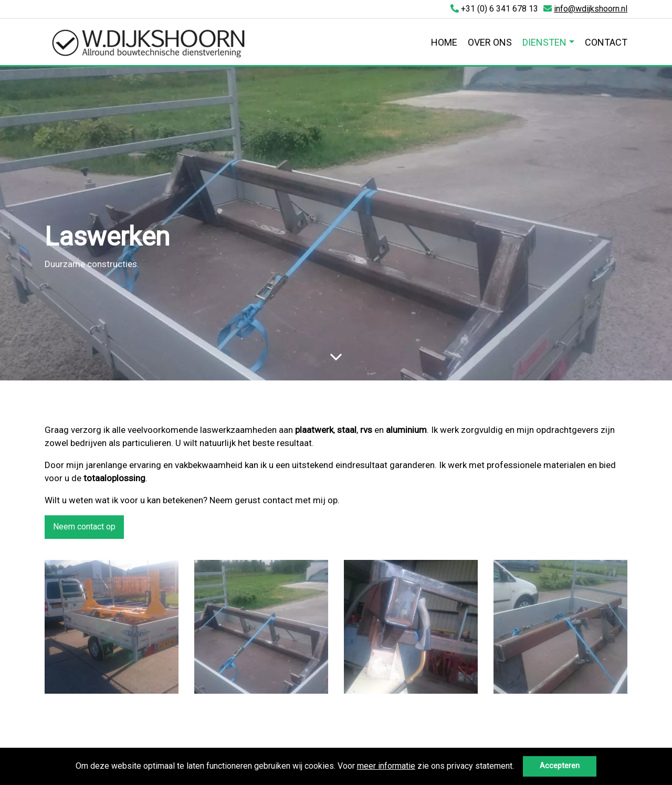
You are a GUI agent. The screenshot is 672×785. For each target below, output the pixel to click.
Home (444, 42)
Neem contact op (84, 527)
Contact (606, 42)
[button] (518, 767)
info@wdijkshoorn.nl (591, 9)
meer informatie (386, 766)
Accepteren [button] (560, 766)
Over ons (490, 42)
